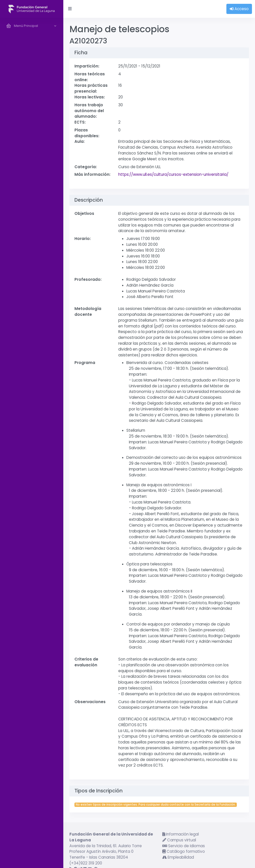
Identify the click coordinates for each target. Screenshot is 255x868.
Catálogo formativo (184, 851)
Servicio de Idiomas (184, 846)
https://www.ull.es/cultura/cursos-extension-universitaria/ (173, 174)
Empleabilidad (178, 857)
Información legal (181, 834)
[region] (32, 443)
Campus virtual (179, 840)
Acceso (239, 9)
